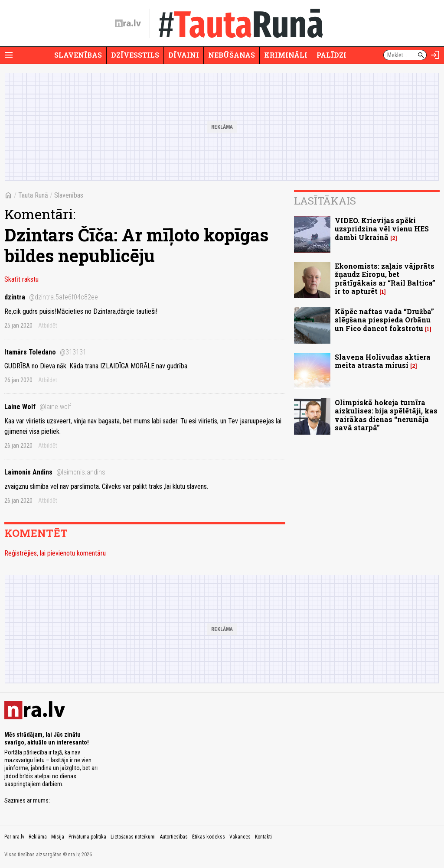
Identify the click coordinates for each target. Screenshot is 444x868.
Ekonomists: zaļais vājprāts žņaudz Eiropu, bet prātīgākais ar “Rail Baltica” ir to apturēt (385, 278)
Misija (58, 837)
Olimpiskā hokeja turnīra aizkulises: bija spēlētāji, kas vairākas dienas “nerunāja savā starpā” (386, 415)
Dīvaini (184, 55)
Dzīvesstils (135, 55)
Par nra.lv (14, 837)
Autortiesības (174, 837)
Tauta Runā (33, 195)
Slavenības (78, 55)
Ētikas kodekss (209, 837)
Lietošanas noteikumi (133, 837)
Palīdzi (331, 55)
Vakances (240, 837)
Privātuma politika (87, 837)
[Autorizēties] (435, 55)
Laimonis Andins (55, 472)
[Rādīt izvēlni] (9, 55)
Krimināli (286, 55)
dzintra (51, 297)
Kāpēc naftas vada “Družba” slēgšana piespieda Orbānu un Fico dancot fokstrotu (384, 320)
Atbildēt (48, 325)
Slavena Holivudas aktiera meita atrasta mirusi (383, 361)
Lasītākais (325, 201)
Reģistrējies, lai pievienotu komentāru (55, 553)
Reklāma (38, 837)
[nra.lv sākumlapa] (128, 23)
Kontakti (263, 837)
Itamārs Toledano (45, 352)
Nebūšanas (232, 55)
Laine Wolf (38, 407)
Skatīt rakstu (21, 279)
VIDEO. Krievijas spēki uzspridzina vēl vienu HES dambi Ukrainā (382, 229)
